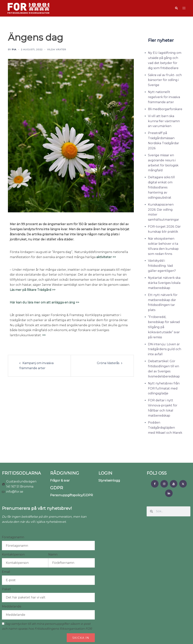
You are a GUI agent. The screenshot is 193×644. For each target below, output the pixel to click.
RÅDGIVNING (65, 473)
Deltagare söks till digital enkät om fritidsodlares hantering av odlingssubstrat (161, 187)
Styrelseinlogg (109, 481)
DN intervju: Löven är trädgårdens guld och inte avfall (165, 349)
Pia (14, 49)
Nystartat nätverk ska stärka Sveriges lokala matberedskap (164, 283)
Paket (6, 589)
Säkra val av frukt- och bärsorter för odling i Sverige (165, 80)
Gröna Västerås (108, 363)
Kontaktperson (13, 554)
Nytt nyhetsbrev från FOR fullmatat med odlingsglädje (164, 388)
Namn (53, 554)
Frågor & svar (60, 481)
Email (6, 572)
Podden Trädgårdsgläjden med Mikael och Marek (165, 428)
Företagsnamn (13, 537)
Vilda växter (57, 49)
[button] (176, 8)
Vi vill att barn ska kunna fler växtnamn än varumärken (164, 121)
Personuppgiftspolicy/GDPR (72, 495)
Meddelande (12, 606)
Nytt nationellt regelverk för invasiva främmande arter (164, 97)
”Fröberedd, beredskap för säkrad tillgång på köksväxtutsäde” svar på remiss (164, 327)
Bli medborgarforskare (165, 109)
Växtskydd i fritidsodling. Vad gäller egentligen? (162, 266)
